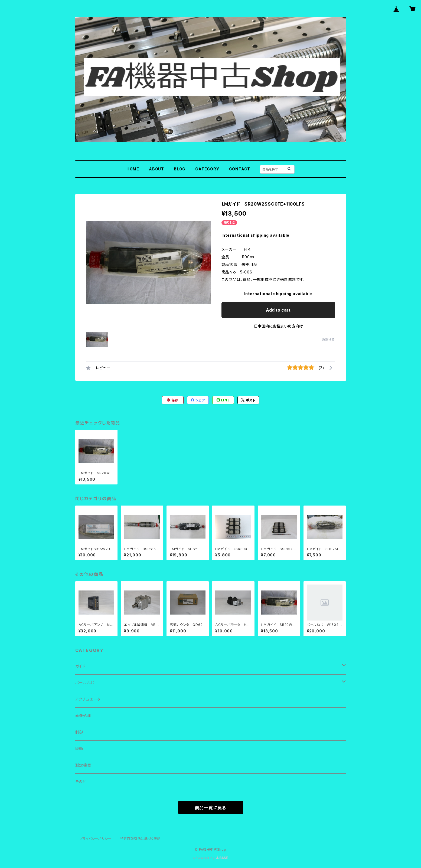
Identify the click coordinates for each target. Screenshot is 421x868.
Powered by (211, 858)
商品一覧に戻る (211, 808)
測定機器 (83, 765)
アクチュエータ (88, 699)
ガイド (80, 666)
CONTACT (240, 169)
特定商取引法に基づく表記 (141, 839)
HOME (133, 169)
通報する (328, 340)
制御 (79, 732)
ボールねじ (85, 683)
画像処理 (83, 716)
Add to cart (278, 310)
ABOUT (156, 169)
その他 (81, 782)
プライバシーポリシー (96, 839)
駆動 (79, 749)
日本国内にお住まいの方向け (278, 326)
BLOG (180, 169)
